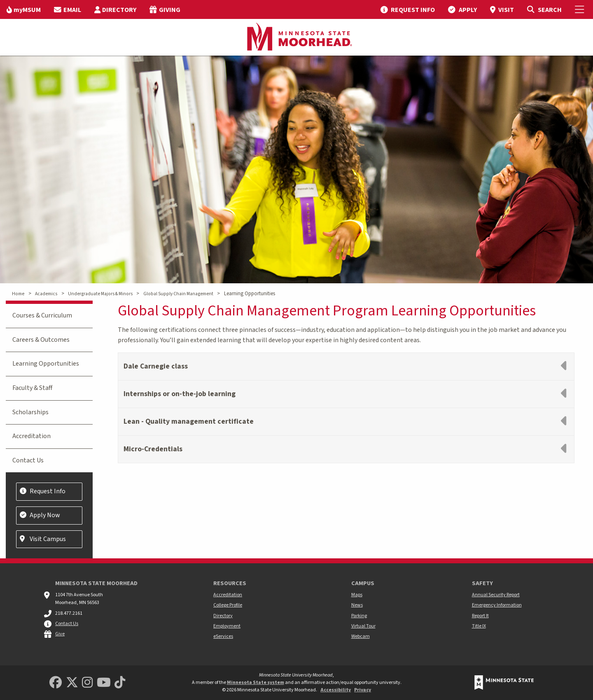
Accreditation (32, 436)
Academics (46, 294)
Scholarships (30, 412)
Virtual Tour (363, 626)
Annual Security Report (496, 595)
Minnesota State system (256, 682)
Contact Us (28, 460)
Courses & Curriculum (42, 315)
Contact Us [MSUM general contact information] (67, 624)
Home (18, 294)
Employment (227, 626)
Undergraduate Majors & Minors (100, 294)
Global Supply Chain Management (178, 294)
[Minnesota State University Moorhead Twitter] (72, 683)
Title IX (479, 626)
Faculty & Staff (32, 388)
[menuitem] (24, 9)
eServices (223, 636)
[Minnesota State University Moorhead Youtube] (104, 683)
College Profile (228, 605)
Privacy (363, 690)
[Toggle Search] (544, 9)
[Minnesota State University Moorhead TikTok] (120, 683)
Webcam (361, 636)
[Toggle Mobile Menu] (581, 9)
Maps (357, 595)
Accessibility (336, 690)
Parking (359, 616)
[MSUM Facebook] (56, 683)
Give (60, 634)
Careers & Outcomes (41, 340)
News (357, 605)
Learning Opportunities (46, 364)
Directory (223, 616)
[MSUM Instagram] (87, 683)
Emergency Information (497, 605)
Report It (480, 616)
